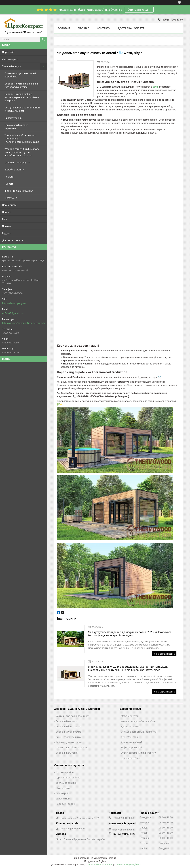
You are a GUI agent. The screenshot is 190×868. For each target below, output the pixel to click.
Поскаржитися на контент (100, 865)
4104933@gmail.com (13, 313)
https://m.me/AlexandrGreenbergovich (24, 323)
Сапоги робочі (64, 793)
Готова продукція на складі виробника (20, 75)
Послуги (9, 177)
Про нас (7, 226)
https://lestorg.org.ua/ (14, 303)
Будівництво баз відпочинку (72, 716)
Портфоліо (8, 52)
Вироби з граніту (14, 170)
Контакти (104, 28)
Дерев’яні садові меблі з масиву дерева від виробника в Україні (22, 97)
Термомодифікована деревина (16, 127)
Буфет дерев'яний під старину (138, 753)
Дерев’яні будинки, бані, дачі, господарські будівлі (21, 85)
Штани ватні (63, 788)
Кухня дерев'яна (130, 758)
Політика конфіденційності (128, 865)
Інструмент (11, 198)
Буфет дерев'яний (131, 747)
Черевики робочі (66, 804)
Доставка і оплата (13, 240)
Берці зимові (63, 799)
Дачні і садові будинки (68, 737)
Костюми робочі (65, 772)
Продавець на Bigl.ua (95, 861)
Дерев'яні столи (130, 737)
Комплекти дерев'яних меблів (138, 721)
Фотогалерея (10, 59)
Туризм (9, 184)
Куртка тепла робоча (68, 778)
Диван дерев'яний (132, 742)
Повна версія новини (164, 654)
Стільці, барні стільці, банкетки (139, 732)
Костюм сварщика (66, 783)
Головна (64, 28)
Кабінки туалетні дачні (69, 742)
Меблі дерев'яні (130, 716)
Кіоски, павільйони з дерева (72, 747)
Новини (7, 212)
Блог (5, 219)
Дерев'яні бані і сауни (68, 726)
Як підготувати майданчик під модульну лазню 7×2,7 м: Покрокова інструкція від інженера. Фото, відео (130, 634)
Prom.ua (112, 858)
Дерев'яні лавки (130, 726)
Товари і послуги (12, 66)
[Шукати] (43, 39)
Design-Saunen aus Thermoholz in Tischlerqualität (22, 109)
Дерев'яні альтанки (67, 753)
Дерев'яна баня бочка (68, 732)
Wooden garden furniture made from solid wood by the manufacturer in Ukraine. (22, 152)
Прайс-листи (9, 205)
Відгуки (6, 233)
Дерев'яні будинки (66, 721)
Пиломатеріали (13, 118)
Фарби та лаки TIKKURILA (19, 191)
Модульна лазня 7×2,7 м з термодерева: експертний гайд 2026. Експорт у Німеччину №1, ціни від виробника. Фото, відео (128, 668)
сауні (156, 87)
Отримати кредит (139, 10)
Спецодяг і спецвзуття (17, 162)
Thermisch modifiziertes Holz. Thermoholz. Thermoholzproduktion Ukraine (22, 139)
